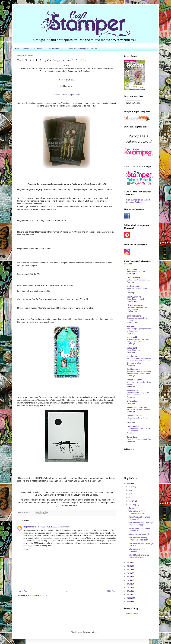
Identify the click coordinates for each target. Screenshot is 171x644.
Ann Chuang (132, 269)
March (132, 501)
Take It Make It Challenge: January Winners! (139, 512)
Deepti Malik (132, 337)
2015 (129, 577)
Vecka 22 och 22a (134, 350)
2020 (129, 484)
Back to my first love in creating (139, 409)
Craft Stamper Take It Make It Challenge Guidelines (72, 49)
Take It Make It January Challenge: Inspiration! (138, 539)
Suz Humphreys (134, 369)
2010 (129, 595)
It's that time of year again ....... (138, 280)
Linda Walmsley (133, 278)
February (133, 505)
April (131, 497)
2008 (129, 602)
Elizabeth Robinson (135, 305)
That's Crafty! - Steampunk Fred (139, 439)
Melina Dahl (132, 348)
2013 (129, 584)
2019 (129, 562)
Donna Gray (132, 437)
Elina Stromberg (134, 316)
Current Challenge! (33, 49)
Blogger (96, 632)
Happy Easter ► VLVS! (136, 299)
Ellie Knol (131, 327)
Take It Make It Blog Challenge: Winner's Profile (141, 524)
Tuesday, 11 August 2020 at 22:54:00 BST (54, 527)
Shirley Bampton (134, 286)
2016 (129, 573)
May (131, 494)
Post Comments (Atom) (38, 595)
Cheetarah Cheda (134, 416)
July (131, 490)
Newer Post (23, 591)
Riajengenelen (30, 527)
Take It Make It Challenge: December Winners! (139, 556)
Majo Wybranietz (134, 297)
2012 (129, 587)
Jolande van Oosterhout (137, 407)
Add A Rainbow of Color (136, 272)
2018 (129, 566)
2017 (129, 570)
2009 (129, 598)
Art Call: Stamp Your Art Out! (140, 534)
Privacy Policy (132, 614)
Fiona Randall (133, 426)
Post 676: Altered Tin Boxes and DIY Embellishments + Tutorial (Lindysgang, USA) (139, 361)
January (132, 508)
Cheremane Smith (134, 380)
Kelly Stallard (132, 401)
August (132, 487)
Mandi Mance (132, 390)
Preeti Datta (132, 356)
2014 (129, 580)
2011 (129, 591)
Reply (26, 549)
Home (17, 49)
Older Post (111, 591)
